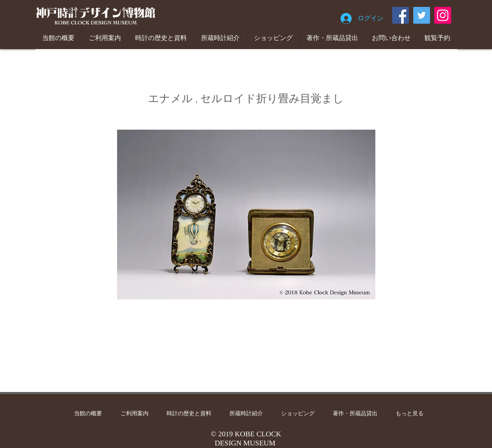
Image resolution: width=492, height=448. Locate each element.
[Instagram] (443, 15)
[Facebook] (401, 15)
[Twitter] (422, 15)
